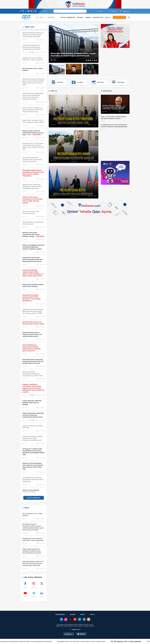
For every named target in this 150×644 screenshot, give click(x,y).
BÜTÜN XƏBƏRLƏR (68, 17)
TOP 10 (92, 614)
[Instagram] (23, 11)
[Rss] (36, 11)
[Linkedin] (33, 11)
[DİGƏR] (128, 17)
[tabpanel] (74, 43)
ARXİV (83, 614)
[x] (71, 620)
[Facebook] (21, 11)
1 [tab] (87, 60)
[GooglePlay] (69, 634)
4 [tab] (92, 60)
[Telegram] (31, 11)
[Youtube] (28, 11)
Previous (51, 43)
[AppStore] (81, 634)
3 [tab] (90, 60)
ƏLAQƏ (72, 614)
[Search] (84, 11)
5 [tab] (94, 60)
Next (96, 43)
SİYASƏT (80, 17)
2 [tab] (88, 60)
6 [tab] (96, 60)
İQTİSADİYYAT (98, 17)
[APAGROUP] (75, 630)
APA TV (108, 17)
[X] (26, 11)
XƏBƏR (88, 17)
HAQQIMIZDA (60, 614)
